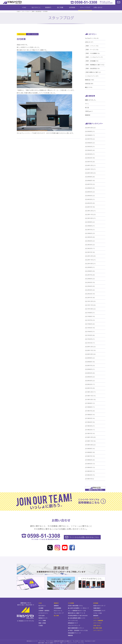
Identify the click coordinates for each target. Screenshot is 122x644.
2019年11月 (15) (90, 396)
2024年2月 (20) (90, 203)
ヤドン (87, 104)
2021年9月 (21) (90, 313)
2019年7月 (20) (90, 411)
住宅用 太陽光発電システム (75, 606)
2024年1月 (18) (90, 207)
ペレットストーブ (59, 613)
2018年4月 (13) (90, 467)
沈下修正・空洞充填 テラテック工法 (78, 630)
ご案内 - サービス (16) (92, 50)
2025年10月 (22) (90, 128)
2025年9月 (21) (90, 131)
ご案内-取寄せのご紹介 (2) (93, 72)
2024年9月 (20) (90, 177)
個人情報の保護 (97, 628)
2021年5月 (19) (90, 328)
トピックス (96, 618)
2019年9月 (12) (90, 403)
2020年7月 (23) (90, 366)
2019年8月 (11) (90, 407)
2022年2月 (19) (90, 294)
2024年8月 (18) (90, 181)
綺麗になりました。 (91, 100)
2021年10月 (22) (90, 309)
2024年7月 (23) (90, 184)
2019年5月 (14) (90, 418)
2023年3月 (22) (90, 245)
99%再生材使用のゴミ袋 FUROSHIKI (78, 616)
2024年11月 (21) (90, 169)
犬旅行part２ (89, 111)
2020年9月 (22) (90, 358)
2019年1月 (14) (90, 433)
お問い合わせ (98, 7)
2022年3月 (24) (90, 290)
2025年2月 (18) (90, 158)
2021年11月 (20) (90, 305)
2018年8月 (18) (90, 452)
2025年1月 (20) (90, 162)
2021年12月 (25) (90, 301)
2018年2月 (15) (90, 475)
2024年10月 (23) (90, 173)
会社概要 (41, 608)
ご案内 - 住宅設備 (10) (92, 61)
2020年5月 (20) (90, 373)
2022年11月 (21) (90, 260)
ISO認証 (41, 625)
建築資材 (56, 606)
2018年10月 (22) (90, 445)
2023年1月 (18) (90, 252)
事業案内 (48, 7)
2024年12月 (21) (90, 165)
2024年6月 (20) (90, 188)
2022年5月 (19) (90, 282)
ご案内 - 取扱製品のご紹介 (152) (95, 65)
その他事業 (71, 603)
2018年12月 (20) (90, 437)
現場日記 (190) (89, 80)
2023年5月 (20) (90, 237)
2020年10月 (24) (90, 354)
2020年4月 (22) (90, 377)
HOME (24, 7)
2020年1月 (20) (90, 388)
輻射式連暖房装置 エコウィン (76, 628)
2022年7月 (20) (90, 275)
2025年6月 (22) (90, 143)
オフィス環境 (42, 621)
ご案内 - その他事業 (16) (92, 53)
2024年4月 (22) (90, 196)
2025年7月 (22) (90, 139)
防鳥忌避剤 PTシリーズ (74, 633)
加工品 (87, 108)
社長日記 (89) (89, 84)
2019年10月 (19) (90, 399)
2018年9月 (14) (90, 449)
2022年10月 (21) (90, 264)
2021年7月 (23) (90, 320)
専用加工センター (43, 618)
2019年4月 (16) (90, 422)
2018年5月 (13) (90, 464)
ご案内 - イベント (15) (92, 46)
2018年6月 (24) (90, 460)
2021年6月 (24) (90, 324)
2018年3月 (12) (90, 471)
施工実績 (60, 7)
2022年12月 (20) (90, 256)
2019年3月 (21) (90, 426)
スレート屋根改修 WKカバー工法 (77, 611)
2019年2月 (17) (90, 430)
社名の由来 (42, 616)
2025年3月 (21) (90, 154)
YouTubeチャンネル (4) (92, 38)
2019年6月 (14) (90, 415)
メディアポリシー (98, 630)
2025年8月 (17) (90, 135)
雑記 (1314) (89, 87)
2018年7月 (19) (90, 456)
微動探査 (70, 635)
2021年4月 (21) (90, 332)
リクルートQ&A (98, 613)
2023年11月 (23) (90, 214)
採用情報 (72, 7)
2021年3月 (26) (90, 335)
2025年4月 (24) (90, 150)
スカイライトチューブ (74, 625)
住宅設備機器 (57, 608)
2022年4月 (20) (90, 286)
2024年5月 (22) (90, 192)
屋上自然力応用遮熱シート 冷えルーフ (78, 608)
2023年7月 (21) (90, 230)
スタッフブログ (85, 7)
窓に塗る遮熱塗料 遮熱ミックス (77, 618)
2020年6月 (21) (90, 369)
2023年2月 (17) (90, 248)
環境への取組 (42, 623)
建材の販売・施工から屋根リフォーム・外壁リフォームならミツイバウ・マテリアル (61, 643)
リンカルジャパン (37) (92, 76)
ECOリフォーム (58, 611)
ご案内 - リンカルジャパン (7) (94, 57)
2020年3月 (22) (90, 381)
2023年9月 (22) (90, 222)
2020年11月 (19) (90, 350)
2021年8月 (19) (90, 316)
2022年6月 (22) (90, 279)
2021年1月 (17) (90, 343)
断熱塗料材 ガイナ (73, 623)
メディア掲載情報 (98, 621)
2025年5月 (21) (90, 147)
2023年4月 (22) (90, 241)
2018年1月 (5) (89, 479)
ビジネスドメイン (43, 613)
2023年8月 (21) (90, 226)
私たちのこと (36, 7)
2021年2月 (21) (90, 339)
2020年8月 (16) (90, 362)
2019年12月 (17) (90, 392)
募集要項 (96, 616)
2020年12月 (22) (90, 347)
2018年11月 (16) (90, 441)
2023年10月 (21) (90, 218)
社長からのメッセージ (99, 606)
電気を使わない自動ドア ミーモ (77, 613)
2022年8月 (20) (90, 271)
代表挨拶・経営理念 (44, 611)
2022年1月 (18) (90, 298)
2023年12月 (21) (90, 211)
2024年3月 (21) (90, 199)
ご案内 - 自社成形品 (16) (92, 68)
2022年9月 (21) (90, 267)
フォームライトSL (73, 621)
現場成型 (88, 115)
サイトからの (84, 537)
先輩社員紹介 (97, 608)
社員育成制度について (99, 611)
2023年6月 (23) (90, 233)
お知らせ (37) (89, 42)
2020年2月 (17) (90, 384)
